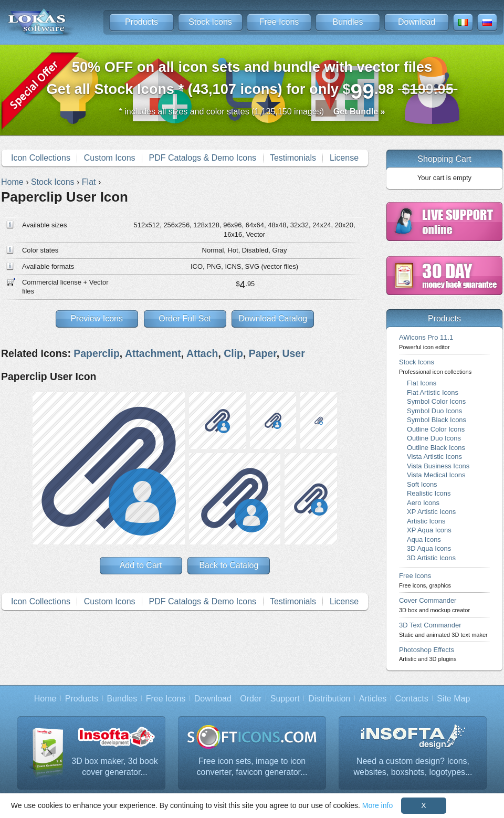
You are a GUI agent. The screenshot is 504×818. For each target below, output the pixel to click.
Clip (233, 353)
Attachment (153, 353)
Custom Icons (110, 158)
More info (377, 805)
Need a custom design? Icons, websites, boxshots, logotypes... (413, 767)
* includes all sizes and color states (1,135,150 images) (252, 112)
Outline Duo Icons (434, 438)
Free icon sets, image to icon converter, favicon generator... (252, 767)
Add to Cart (141, 565)
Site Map (453, 699)
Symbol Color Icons (436, 401)
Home (45, 699)
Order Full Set (185, 318)
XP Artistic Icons (431, 512)
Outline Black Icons (436, 448)
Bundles (348, 22)
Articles (373, 699)
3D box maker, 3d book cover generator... (115, 767)
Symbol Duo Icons (434, 411)
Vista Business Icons (438, 466)
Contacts (412, 699)
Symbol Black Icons (437, 420)
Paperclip (97, 353)
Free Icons (279, 22)
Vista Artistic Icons (434, 457)
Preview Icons (97, 318)
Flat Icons (422, 383)
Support (285, 699)
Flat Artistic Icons (433, 392)
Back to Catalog (229, 565)
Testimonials (293, 158)
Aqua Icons (424, 539)
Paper (263, 353)
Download (417, 22)
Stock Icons (210, 22)
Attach (202, 353)
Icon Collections (41, 158)
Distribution (329, 699)
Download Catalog (273, 318)
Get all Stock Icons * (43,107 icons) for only (252, 81)
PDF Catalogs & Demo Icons (203, 158)
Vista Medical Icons (436, 475)
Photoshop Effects (428, 654)
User (293, 353)
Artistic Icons (426, 521)
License (344, 158)
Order (251, 699)
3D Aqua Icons (429, 548)
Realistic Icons (429, 493)
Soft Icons (422, 484)
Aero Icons (423, 503)
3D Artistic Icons (431, 558)
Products (141, 22)
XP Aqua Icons (429, 530)
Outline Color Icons (436, 429)
